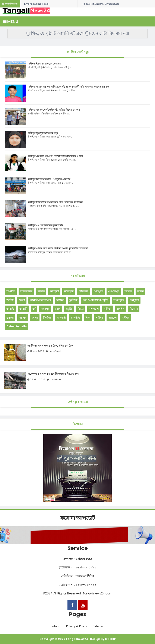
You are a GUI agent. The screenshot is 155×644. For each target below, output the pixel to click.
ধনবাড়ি (10, 309)
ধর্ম (34, 309)
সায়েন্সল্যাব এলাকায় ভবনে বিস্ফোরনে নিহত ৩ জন (53, 374)
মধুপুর (35, 318)
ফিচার (81, 309)
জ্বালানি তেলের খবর (41, 300)
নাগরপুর (45, 309)
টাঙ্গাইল (60, 300)
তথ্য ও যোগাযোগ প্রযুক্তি (95, 300)
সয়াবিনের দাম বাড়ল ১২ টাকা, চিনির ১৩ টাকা (50, 346)
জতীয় (140, 291)
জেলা (22, 300)
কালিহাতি (69, 291)
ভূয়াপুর (23, 318)
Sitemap (99, 626)
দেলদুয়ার (134, 300)
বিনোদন (134, 309)
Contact (54, 626)
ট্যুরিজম (73, 300)
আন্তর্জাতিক (26, 291)
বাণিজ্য (108, 309)
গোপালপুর (114, 291)
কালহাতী (54, 291)
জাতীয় (10, 300)
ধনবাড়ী (23, 309)
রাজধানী (61, 318)
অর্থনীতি (11, 291)
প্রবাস (58, 309)
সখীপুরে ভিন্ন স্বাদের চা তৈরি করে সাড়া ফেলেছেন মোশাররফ (55, 202)
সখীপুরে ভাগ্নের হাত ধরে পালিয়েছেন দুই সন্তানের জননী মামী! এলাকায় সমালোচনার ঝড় (69, 87)
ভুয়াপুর (10, 318)
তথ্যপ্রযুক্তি (119, 300)
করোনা (41, 291)
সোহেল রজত (84, 559)
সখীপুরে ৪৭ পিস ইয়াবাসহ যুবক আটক (46, 225)
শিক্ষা (88, 318)
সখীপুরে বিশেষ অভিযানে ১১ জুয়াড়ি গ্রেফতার (49, 179)
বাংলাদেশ (94, 309)
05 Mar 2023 (38, 379)
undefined (55, 351)
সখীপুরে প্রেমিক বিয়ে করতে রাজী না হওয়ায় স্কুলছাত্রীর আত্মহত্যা (58, 248)
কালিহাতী (83, 291)
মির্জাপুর (47, 318)
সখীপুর (99, 318)
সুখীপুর (126, 318)
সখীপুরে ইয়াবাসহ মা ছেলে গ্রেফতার (44, 64)
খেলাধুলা (98, 291)
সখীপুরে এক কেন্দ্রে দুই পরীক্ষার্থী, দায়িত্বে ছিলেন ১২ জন (54, 110)
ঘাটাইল (128, 291)
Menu (11, 21)
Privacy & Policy (76, 626)
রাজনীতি (75, 318)
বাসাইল (120, 309)
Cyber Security (17, 326)
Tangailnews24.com (97, 593)
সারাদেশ (112, 318)
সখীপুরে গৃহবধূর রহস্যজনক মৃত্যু (43, 133)
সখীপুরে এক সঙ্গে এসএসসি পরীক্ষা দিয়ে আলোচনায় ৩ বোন (56, 156)
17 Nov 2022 (37, 351)
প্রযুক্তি (69, 309)
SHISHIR (110, 639)
